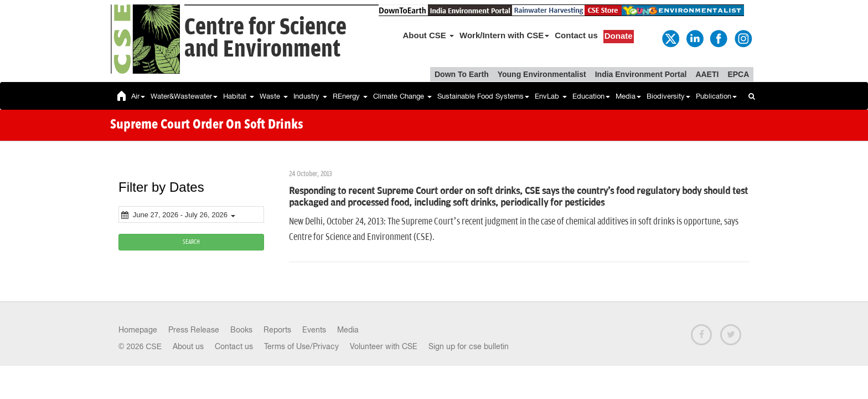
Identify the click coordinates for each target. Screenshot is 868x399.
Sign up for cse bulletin (469, 346)
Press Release (194, 330)
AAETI (707, 74)
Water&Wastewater (184, 96)
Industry (310, 96)
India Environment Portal (641, 74)
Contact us (576, 35)
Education (591, 96)
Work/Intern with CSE (504, 35)
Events (314, 330)
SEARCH (191, 242)
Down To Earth (462, 74)
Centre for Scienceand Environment (265, 39)
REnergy (350, 96)
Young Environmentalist (542, 74)
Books (241, 330)
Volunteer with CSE (384, 346)
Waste (274, 96)
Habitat (239, 96)
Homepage (138, 330)
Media (628, 96)
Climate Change (402, 96)
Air (138, 96)
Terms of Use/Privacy (301, 346)
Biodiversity (668, 96)
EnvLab (551, 96)
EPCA (738, 74)
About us (188, 346)
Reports (277, 330)
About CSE (429, 35)
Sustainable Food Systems (483, 96)
